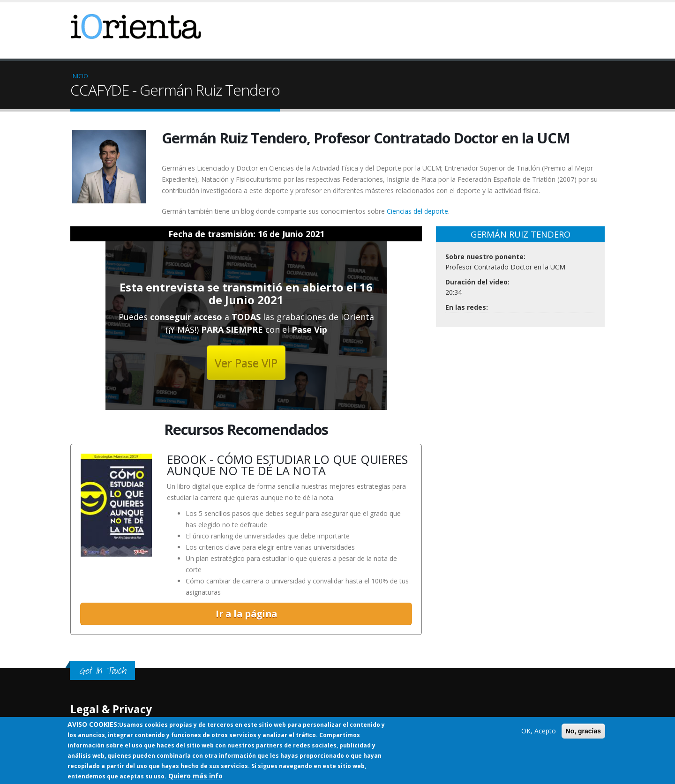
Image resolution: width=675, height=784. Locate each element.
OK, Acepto (539, 731)
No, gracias (583, 731)
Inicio (80, 76)
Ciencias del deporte (417, 211)
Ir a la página (246, 614)
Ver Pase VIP (246, 362)
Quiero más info (195, 776)
